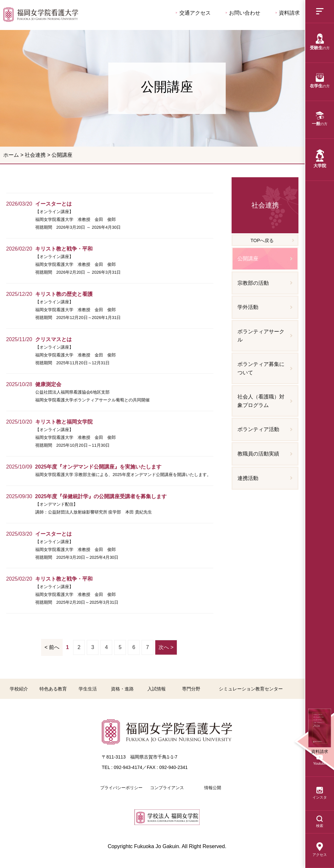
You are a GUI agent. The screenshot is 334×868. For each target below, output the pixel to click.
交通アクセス (193, 13)
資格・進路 (122, 689)
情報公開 (213, 788)
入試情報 (157, 689)
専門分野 (191, 689)
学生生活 (88, 689)
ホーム (11, 155)
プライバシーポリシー (121, 788)
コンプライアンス (167, 788)
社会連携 (35, 155)
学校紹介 (19, 689)
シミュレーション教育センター (251, 689)
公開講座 (41, 14)
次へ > (166, 647)
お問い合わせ (243, 13)
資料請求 (288, 13)
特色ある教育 (53, 689)
